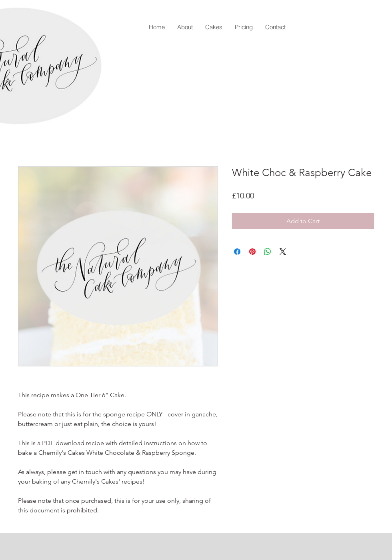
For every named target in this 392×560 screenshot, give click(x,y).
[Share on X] (283, 252)
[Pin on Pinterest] (252, 252)
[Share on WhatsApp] (268, 252)
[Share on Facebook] (237, 252)
